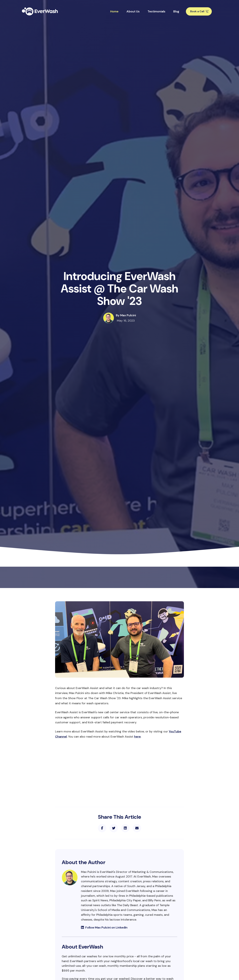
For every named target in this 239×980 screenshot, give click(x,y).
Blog (176, 11)
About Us (133, 11)
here (137, 737)
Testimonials (156, 11)
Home (114, 11)
